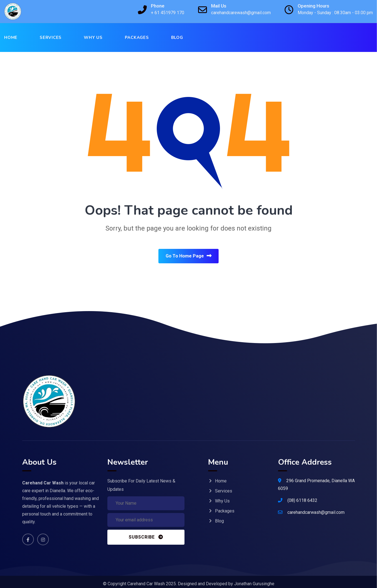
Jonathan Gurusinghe (254, 580)
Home (11, 37)
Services (51, 37)
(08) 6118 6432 (302, 496)
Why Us (93, 37)
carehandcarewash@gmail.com (241, 13)
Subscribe (146, 533)
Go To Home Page (188, 257)
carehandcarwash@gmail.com (316, 508)
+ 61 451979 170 (168, 13)
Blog (177, 37)
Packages (137, 37)
